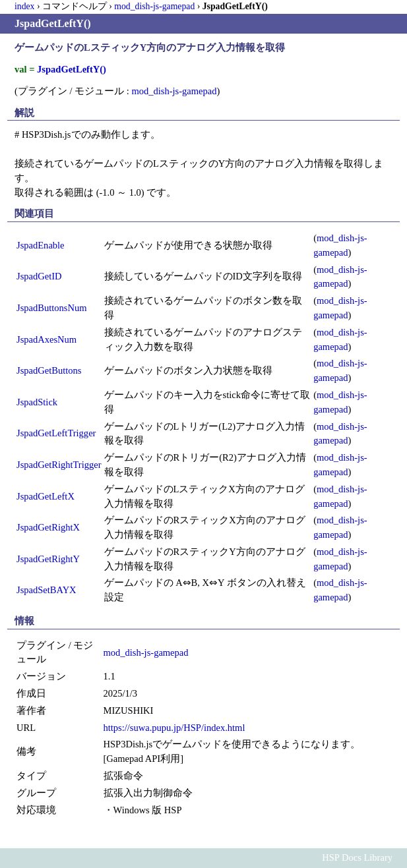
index (24, 6)
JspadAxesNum (47, 339)
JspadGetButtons (49, 370)
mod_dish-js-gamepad (154, 6)
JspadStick (37, 402)
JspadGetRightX (48, 527)
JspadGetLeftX (46, 496)
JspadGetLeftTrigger (56, 433)
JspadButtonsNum (51, 308)
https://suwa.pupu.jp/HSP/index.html (174, 728)
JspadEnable (41, 245)
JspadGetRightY (48, 559)
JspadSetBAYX (47, 590)
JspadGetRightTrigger (59, 465)
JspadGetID (39, 276)
